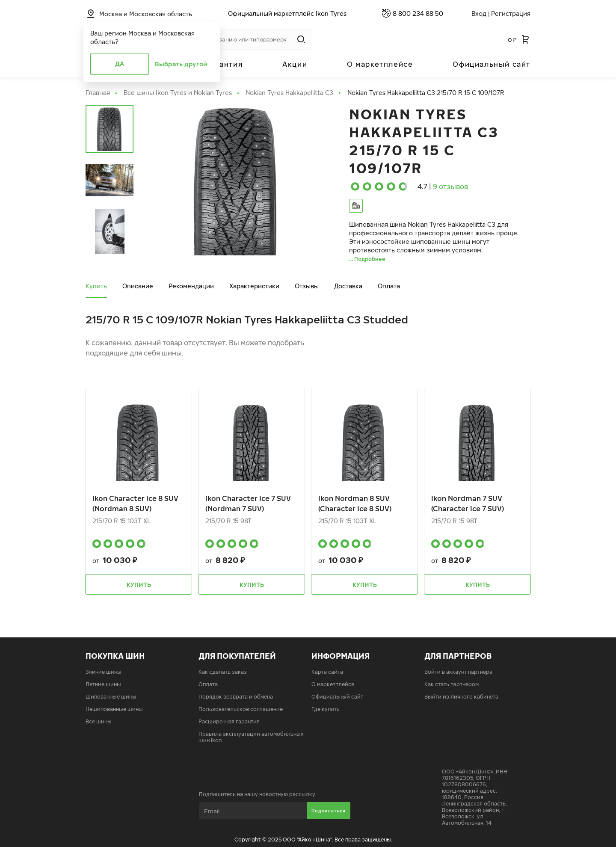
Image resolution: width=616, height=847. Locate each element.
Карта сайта (327, 672)
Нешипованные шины (114, 709)
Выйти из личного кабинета (461, 697)
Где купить (326, 709)
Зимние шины (104, 672)
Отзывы (307, 286)
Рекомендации (191, 286)
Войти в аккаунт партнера (458, 672)
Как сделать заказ (223, 672)
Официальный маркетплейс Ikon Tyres (287, 13)
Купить (96, 286)
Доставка (348, 286)
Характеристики (254, 286)
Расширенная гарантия (229, 721)
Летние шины (103, 684)
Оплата (389, 286)
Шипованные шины (111, 697)
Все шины (99, 721)
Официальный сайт (492, 64)
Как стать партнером (452, 684)
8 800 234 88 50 (418, 13)
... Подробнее (367, 259)
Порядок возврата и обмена (236, 697)
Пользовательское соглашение (241, 709)
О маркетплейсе (380, 64)
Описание (138, 286)
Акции (295, 64)
